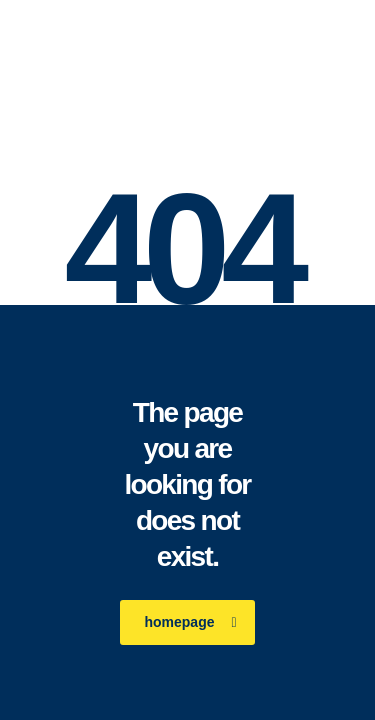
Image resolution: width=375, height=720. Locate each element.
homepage (190, 622)
